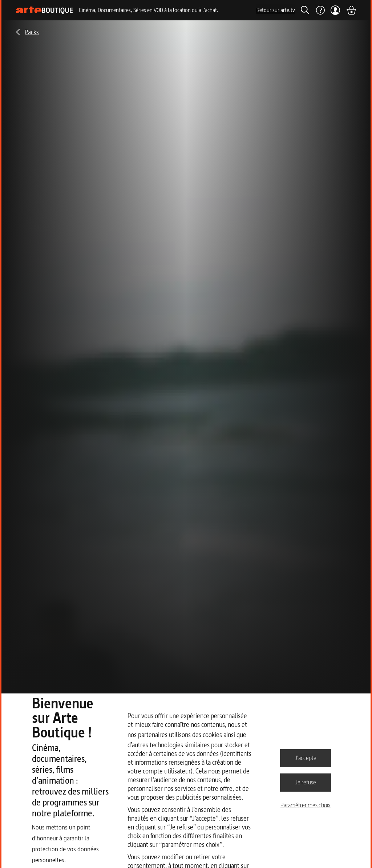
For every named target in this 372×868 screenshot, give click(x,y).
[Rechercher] (305, 10)
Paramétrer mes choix (306, 805)
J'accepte (306, 758)
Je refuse (306, 782)
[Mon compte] (335, 10)
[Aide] (320, 10)
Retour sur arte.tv (276, 10)
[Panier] (351, 10)
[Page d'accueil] (45, 10)
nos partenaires (147, 735)
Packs (32, 32)
